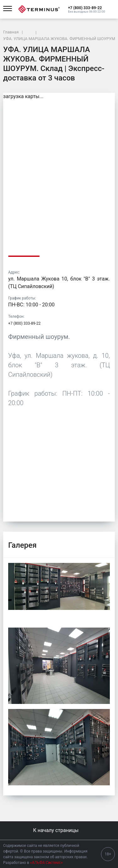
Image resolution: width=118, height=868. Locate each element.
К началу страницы (59, 830)
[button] (86, 8)
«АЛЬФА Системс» (46, 863)
